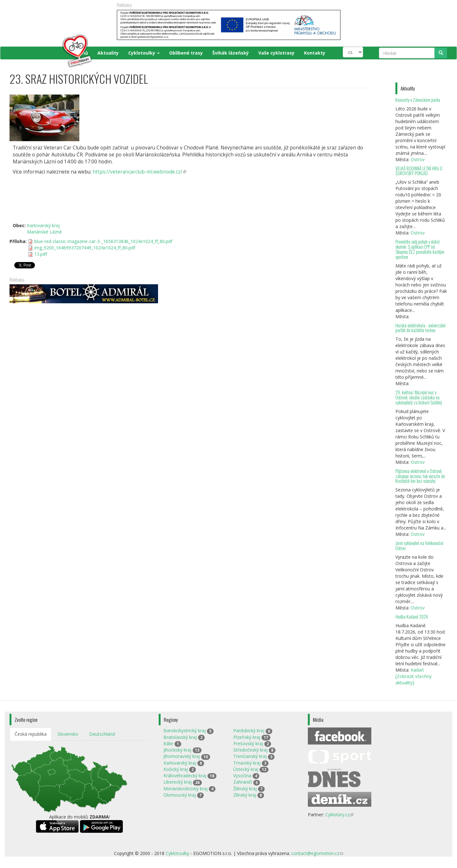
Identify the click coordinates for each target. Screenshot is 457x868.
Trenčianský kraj (250, 756)
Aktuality (108, 53)
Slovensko (68, 734)
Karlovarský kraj (43, 225)
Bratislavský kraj (180, 737)
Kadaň (417, 670)
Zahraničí (243, 782)
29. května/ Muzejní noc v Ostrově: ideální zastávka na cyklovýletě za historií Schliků (419, 397)
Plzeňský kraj (247, 737)
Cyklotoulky (144, 53)
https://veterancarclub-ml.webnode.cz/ (139, 172)
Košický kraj (176, 769)
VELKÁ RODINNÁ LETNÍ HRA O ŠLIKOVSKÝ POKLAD (419, 171)
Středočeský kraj (250, 750)
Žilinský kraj (245, 789)
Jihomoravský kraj (182, 756)
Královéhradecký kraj (185, 776)
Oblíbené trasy (186, 53)
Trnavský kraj (247, 763)
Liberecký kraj (178, 782)
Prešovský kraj (248, 743)
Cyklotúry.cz (339, 815)
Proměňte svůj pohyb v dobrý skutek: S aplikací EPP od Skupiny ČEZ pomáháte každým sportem (420, 249)
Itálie (168, 743)
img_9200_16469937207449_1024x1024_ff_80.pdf (85, 248)
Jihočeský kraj (177, 750)
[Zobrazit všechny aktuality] (414, 679)
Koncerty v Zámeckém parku (418, 100)
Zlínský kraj (245, 795)
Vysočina (242, 776)
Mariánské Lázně (44, 232)
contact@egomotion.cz (317, 853)
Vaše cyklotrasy (276, 53)
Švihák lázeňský (231, 53)
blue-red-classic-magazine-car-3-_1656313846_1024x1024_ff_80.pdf (103, 241)
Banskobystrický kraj (185, 730)
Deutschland (102, 734)
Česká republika (31, 734)
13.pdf (41, 254)
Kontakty (315, 53)
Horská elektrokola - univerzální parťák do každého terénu (421, 328)
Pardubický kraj (249, 730)
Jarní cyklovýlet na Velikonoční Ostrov (419, 546)
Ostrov (418, 159)
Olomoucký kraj (180, 795)
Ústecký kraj (246, 769)
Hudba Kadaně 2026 (412, 617)
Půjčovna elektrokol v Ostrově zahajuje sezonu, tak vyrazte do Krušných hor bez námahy (420, 476)
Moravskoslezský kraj (185, 789)
